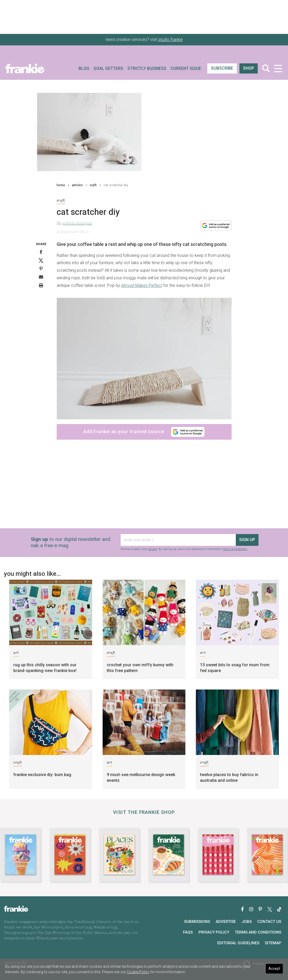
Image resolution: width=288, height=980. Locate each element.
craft (93, 185)
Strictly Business (147, 69)
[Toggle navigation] (278, 68)
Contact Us (269, 922)
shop (249, 68)
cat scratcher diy (116, 185)
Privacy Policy (214, 932)
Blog (84, 69)
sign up (247, 540)
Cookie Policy (138, 972)
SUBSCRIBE (222, 68)
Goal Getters (108, 69)
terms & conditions (235, 549)
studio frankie (171, 40)
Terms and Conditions (258, 932)
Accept (274, 969)
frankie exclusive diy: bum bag (42, 775)
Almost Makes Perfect (142, 285)
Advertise (226, 922)
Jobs (247, 922)
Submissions (197, 922)
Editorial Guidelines (238, 943)
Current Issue (186, 69)
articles (77, 185)
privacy (153, 549)
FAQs (188, 932)
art (16, 654)
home (61, 185)
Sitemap (273, 943)
